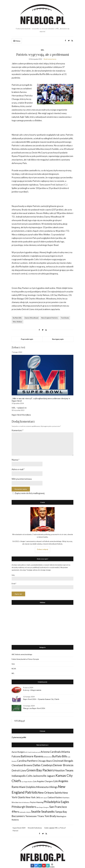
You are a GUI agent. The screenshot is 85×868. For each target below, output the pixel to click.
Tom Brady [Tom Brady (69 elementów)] (50, 816)
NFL (42, 50)
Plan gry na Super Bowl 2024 (34, 708)
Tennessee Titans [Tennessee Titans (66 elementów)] (35, 816)
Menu (17, 41)
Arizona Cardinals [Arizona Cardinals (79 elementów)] (51, 752)
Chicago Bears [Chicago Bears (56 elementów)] (45, 761)
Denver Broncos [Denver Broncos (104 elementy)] (63, 765)
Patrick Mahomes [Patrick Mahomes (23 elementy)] (24, 802)
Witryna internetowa (22, 479)
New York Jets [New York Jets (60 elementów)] (33, 797)
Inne (13, 664)
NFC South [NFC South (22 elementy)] (44, 798)
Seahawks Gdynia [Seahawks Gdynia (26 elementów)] (25, 812)
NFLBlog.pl (20, 721)
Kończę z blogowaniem (32, 690)
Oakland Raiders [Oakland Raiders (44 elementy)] (55, 797)
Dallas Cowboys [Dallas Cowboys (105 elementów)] (43, 765)
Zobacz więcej (42, 549)
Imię (13, 575)
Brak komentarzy (50, 59)
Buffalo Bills (17, 318)
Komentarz (17, 430)
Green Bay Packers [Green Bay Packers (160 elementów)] (40, 770)
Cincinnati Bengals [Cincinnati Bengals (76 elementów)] (63, 761)
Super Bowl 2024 (19, 828)
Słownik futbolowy (35, 828)
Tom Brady (65, 318)
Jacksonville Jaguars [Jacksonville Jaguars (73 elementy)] (44, 776)
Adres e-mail (18, 469)
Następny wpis (58, 339)
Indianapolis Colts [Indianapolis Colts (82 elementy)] (22, 776)
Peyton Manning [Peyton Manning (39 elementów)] (37, 802)
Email (14, 584)
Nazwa (15, 460)
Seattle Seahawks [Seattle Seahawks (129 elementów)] (43, 811)
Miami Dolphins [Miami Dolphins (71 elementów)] (27, 787)
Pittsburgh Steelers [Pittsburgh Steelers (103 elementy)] (24, 807)
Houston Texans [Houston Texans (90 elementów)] (64, 770)
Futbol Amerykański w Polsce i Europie (25, 659)
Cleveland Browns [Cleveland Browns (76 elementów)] (22, 765)
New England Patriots (50, 318)
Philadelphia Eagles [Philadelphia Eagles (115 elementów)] (56, 802)
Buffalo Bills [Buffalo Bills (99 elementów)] (60, 756)
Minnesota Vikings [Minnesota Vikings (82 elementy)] (47, 787)
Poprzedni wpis (27, 339)
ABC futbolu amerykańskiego (22, 654)
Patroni (15, 831)
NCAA (14, 669)
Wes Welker (17, 322)
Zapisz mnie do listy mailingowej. (28, 493)
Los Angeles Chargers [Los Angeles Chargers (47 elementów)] (43, 781)
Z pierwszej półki (19, 737)
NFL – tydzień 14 (19, 408)
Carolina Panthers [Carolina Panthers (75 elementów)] (27, 761)
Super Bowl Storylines (21, 415)
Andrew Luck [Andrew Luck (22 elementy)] (36, 752)
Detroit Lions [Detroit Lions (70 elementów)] (19, 770)
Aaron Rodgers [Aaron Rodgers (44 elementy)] (18, 752)
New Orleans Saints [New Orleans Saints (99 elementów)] (50, 793)
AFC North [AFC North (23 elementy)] (29, 752)
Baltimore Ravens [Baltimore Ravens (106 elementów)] (32, 756)
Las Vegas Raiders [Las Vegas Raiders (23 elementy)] (27, 782)
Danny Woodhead (31, 318)
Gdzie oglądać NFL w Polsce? (55, 828)
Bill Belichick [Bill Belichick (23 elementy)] (48, 757)
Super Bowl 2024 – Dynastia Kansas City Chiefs (41, 699)
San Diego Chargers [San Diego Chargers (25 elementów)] (43, 807)
